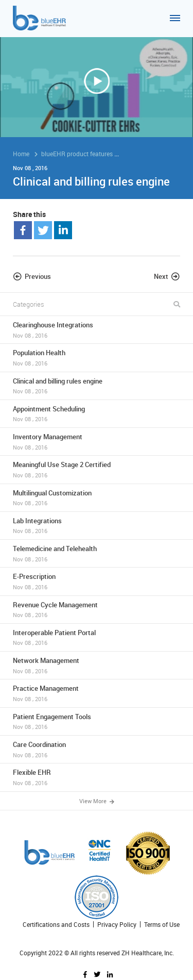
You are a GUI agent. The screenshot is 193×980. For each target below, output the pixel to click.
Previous (38, 276)
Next (161, 276)
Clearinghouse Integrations (97, 330)
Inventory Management (97, 442)
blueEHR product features (77, 154)
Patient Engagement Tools (97, 721)
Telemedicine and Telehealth (97, 553)
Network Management (97, 665)
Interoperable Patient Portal (97, 637)
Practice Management (97, 693)
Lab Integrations (97, 526)
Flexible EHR (97, 777)
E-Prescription (97, 581)
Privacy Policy (117, 925)
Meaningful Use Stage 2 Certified (97, 469)
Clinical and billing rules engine (97, 386)
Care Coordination (97, 749)
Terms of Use (162, 925)
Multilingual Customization (97, 498)
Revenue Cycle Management (97, 610)
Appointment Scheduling (97, 414)
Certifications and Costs (56, 925)
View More (97, 801)
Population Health (97, 358)
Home (21, 154)
